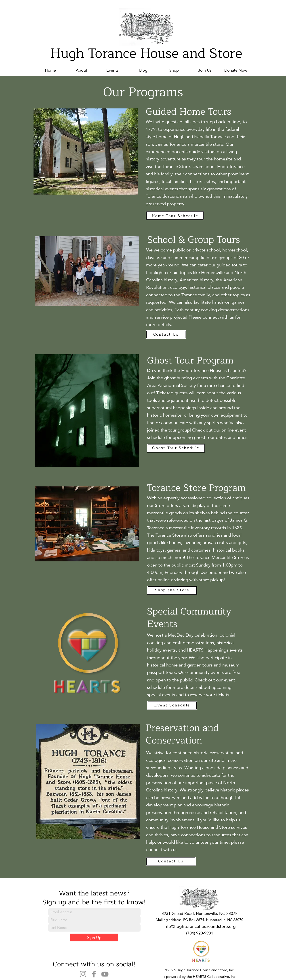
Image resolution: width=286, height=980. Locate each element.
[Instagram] (83, 974)
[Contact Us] (166, 334)
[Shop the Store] (172, 590)
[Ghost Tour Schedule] (176, 448)
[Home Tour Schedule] (175, 216)
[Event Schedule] (172, 705)
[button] (81, 70)
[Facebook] (94, 974)
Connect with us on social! (94, 964)
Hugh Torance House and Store (146, 53)
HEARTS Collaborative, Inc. (215, 977)
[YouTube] (105, 974)
